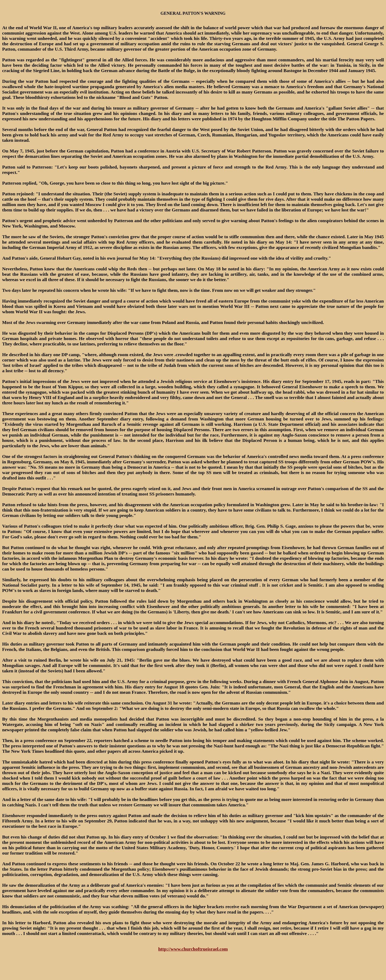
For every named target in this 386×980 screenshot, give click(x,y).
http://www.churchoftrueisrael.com (193, 949)
